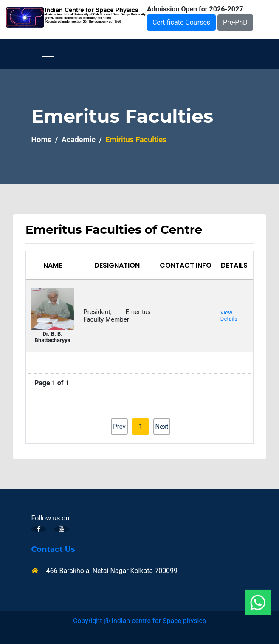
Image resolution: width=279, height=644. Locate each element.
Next (162, 427)
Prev (119, 427)
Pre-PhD (235, 22)
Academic (79, 140)
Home (42, 140)
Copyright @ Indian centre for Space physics (139, 621)
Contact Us (53, 549)
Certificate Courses (181, 22)
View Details (229, 316)
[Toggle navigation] (48, 54)
